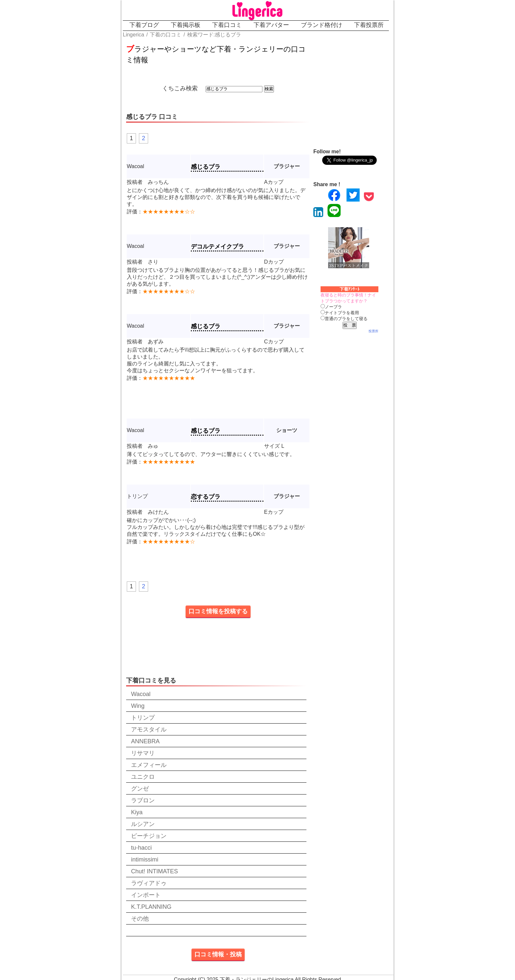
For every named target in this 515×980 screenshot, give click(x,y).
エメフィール (149, 765)
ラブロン (143, 800)
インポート (146, 895)
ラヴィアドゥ (149, 883)
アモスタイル (149, 730)
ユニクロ (143, 777)
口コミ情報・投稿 (218, 954)
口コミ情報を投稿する (218, 611)
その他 (140, 919)
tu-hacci (141, 848)
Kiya (137, 812)
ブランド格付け (322, 25)
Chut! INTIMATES (155, 871)
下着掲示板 (186, 25)
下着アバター (271, 25)
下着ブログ (144, 25)
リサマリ (143, 753)
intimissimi (145, 860)
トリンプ (143, 718)
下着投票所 (369, 25)
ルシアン (143, 824)
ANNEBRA (145, 741)
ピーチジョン (149, 836)
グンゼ (140, 789)
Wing (138, 706)
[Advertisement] (366, 91)
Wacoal (141, 694)
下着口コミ (227, 25)
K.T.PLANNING (151, 907)
